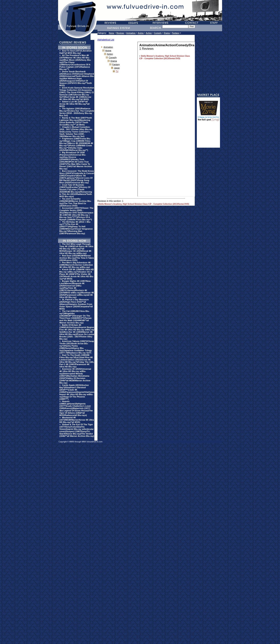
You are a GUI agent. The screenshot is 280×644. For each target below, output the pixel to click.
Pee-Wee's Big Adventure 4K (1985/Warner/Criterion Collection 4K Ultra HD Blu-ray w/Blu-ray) (76, 265)
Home (112, 33)
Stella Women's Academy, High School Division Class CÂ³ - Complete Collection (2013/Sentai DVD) (144, 204)
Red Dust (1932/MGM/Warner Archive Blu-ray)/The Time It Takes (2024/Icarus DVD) (77, 258)
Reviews (120, 33)
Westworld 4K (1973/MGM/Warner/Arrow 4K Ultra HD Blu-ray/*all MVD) (77, 420)
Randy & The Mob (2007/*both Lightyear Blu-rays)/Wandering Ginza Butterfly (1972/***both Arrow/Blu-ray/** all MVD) (76, 121)
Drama (167, 33)
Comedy (158, 33)
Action (149, 33)
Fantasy (176, 33)
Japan (117, 68)
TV (117, 71)
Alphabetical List (106, 40)
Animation (131, 33)
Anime (141, 33)
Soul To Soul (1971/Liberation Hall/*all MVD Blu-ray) (76, 52)
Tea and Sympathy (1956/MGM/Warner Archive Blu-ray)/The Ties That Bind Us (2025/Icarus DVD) (75, 202)
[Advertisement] (208, 136)
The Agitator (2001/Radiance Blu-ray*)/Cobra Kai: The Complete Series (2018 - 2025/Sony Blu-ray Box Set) (77, 112)
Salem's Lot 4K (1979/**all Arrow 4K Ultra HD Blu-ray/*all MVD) (74, 104)
